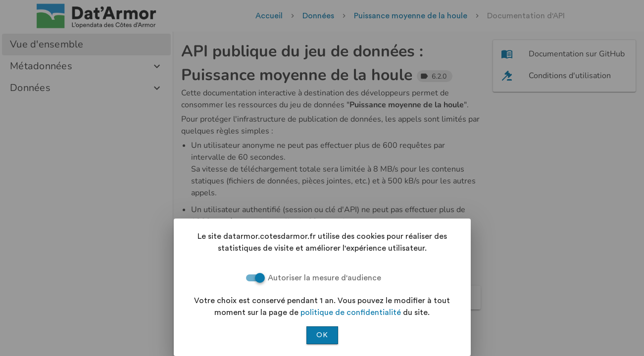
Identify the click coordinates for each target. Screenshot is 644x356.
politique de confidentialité (351, 312)
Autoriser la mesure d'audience (324, 278)
